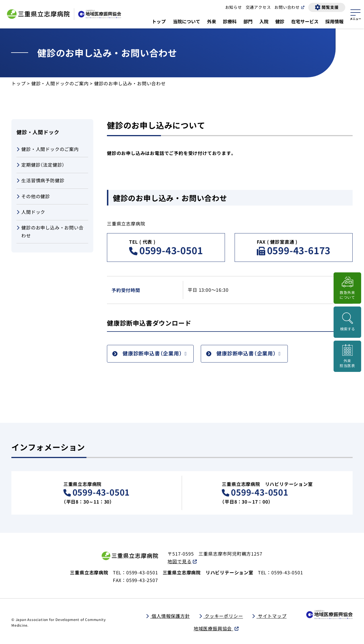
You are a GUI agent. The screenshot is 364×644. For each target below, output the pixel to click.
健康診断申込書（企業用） (152, 353)
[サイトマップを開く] (355, 14)
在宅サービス (305, 21)
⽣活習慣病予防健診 (40, 181)
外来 (212, 21)
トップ (159, 21)
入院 (264, 21)
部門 (248, 21)
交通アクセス (258, 7)
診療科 (230, 21)
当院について (187, 21)
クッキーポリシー (223, 616)
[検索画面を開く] (347, 322)
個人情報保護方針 (170, 616)
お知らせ (234, 7)
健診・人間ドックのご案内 (60, 83)
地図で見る (179, 561)
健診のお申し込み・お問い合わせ (50, 231)
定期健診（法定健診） (41, 165)
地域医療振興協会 (213, 628)
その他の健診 (33, 197)
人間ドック (31, 212)
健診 (280, 21)
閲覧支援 (330, 7)
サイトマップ (272, 616)
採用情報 (334, 21)
